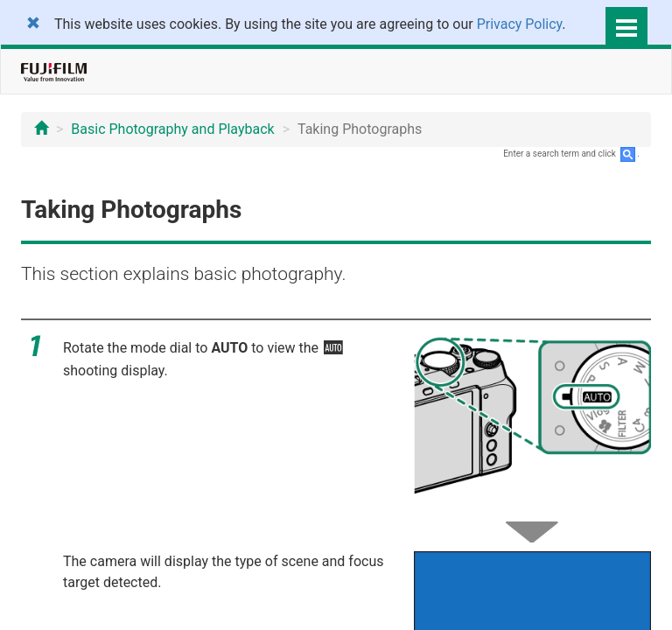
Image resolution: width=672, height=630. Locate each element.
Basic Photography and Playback (172, 129)
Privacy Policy (520, 24)
